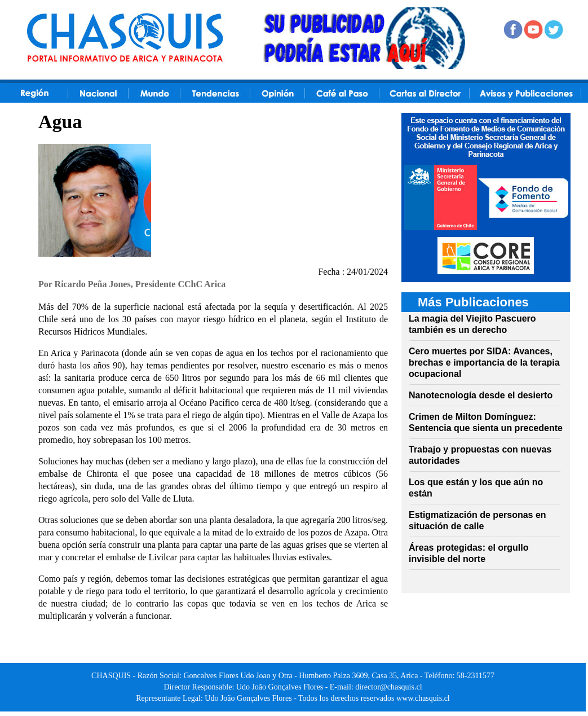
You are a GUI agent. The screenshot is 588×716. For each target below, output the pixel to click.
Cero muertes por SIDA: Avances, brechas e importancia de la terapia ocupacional (484, 363)
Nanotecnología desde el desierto (481, 395)
